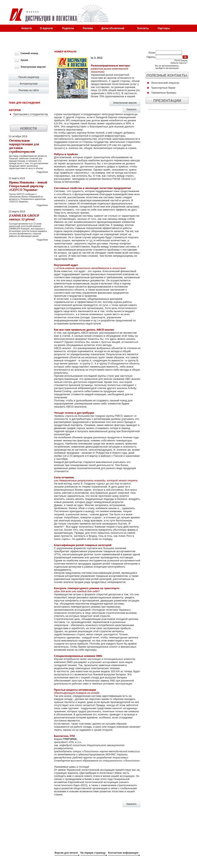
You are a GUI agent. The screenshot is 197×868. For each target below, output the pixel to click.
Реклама (88, 28)
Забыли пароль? (179, 63)
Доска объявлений (113, 28)
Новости (26, 28)
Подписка (68, 28)
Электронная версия (125, 103)
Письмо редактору (29, 77)
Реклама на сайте (29, 90)
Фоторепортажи (29, 84)
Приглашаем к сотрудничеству (31, 114)
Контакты (143, 28)
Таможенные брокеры (164, 93)
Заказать (131, 109)
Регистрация (181, 60)
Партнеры (164, 28)
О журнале (46, 28)
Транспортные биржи (163, 88)
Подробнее (42, 172)
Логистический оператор (165, 83)
